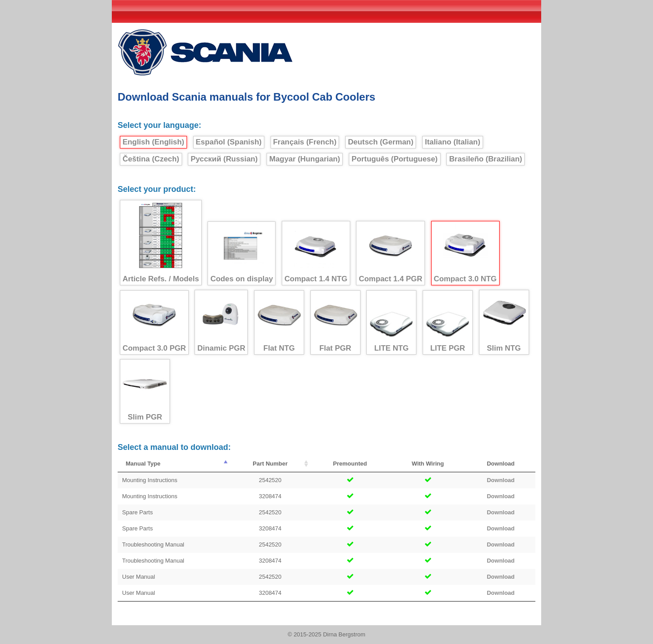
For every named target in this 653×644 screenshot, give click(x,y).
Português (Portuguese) (394, 159)
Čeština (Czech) (151, 159)
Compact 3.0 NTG (465, 253)
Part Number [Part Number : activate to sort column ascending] (270, 464)
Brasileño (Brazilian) (486, 159)
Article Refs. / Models (161, 243)
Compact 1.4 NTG (316, 253)
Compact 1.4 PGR (390, 253)
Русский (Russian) (224, 159)
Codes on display (242, 254)
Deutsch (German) (381, 142)
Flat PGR (335, 323)
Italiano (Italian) (453, 142)
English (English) (153, 142)
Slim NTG (504, 322)
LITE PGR (448, 323)
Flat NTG (279, 323)
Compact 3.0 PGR (154, 323)
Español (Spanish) (229, 142)
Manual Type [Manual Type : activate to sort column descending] (143, 464)
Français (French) (305, 142)
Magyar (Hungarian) (305, 159)
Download (500, 480)
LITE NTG (391, 323)
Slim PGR (145, 392)
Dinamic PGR (221, 322)
